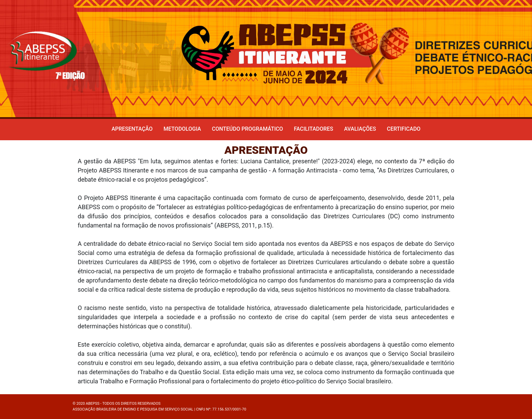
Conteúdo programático (247, 129)
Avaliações (360, 129)
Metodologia (182, 129)
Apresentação (132, 129)
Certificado (404, 129)
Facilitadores (313, 129)
